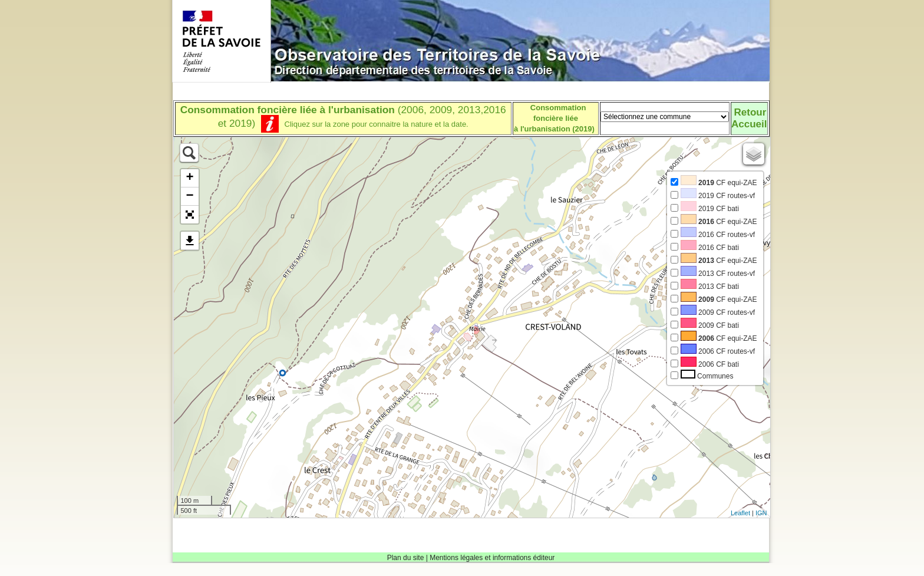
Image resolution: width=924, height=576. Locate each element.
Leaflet (740, 513)
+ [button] (189, 178)
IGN (761, 513)
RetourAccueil (749, 118)
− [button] (189, 196)
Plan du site (406, 558)
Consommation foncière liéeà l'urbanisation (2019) (554, 118)
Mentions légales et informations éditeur (492, 558)
